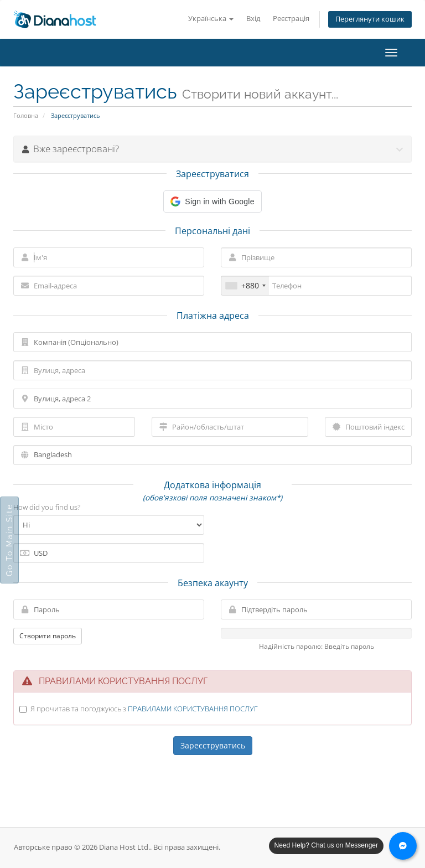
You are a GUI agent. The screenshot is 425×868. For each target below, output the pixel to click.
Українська (211, 19)
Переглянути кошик (370, 19)
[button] (212, 201)
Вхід (253, 19)
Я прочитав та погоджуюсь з (144, 709)
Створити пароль (48, 636)
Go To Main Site (9, 540)
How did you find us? (47, 507)
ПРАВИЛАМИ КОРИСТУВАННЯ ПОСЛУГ (193, 709)
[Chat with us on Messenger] (403, 846)
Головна (26, 115)
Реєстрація (291, 19)
